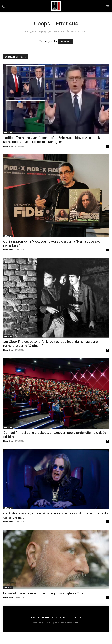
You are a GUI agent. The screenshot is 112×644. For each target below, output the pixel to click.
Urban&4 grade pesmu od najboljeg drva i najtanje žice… (44, 593)
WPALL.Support (74, 623)
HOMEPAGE (66, 42)
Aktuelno (8, 132)
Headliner (8, 146)
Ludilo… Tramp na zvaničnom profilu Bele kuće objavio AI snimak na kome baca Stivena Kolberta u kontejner (54, 140)
